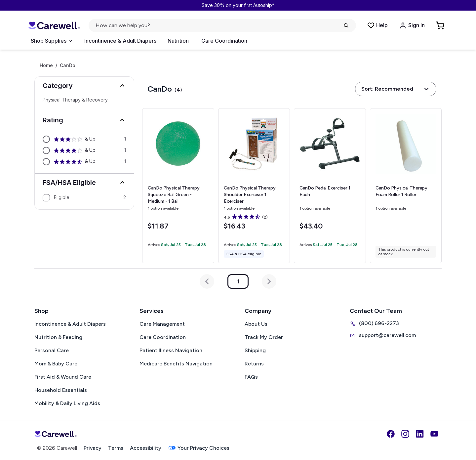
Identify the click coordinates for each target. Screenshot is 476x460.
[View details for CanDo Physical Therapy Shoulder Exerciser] (254, 186)
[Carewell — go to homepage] (54, 25)
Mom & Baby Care (56, 364)
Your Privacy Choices (199, 448)
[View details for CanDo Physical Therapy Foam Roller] (406, 186)
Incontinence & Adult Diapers (120, 41)
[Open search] (222, 25)
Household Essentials (61, 390)
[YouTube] (434, 434)
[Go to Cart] (441, 25)
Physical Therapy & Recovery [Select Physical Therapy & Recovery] (75, 100)
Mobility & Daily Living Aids (67, 403)
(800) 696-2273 (374, 323)
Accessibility (146, 448)
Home (46, 65)
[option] (84, 139)
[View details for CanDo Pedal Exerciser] (330, 186)
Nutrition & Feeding (58, 337)
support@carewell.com (383, 335)
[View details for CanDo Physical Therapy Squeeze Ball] (178, 186)
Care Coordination (224, 41)
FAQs (251, 377)
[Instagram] (405, 434)
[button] (84, 86)
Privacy (93, 448)
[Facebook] (391, 434)
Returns (254, 364)
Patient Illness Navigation (171, 350)
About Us (256, 324)
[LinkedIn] (420, 434)
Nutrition (178, 41)
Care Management (162, 324)
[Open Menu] (51, 41)
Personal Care (52, 350)
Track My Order (264, 337)
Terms (116, 448)
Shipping (255, 350)
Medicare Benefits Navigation (176, 364)
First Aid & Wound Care (63, 377)
